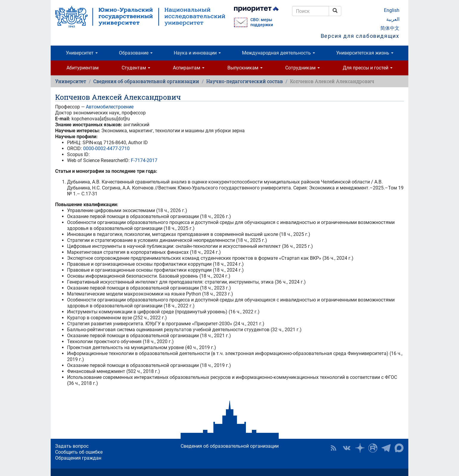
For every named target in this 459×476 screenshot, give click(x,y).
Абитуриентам (83, 68)
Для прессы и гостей (368, 68)
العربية (393, 19)
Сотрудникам (303, 68)
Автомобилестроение (110, 107)
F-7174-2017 (144, 160)
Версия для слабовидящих (360, 36)
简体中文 (390, 28)
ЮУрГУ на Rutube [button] (373, 448)
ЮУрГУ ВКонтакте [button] (347, 448)
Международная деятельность (279, 53)
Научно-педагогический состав (245, 81)
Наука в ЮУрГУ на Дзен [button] (360, 448)
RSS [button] (334, 448)
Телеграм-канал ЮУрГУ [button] (386, 448)
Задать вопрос (72, 446)
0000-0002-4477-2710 (106, 148)
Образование (136, 53)
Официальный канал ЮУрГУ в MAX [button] (399, 448)
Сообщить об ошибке (79, 452)
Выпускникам (245, 68)
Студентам (136, 68)
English (392, 10)
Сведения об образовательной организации (146, 81)
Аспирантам (189, 68)
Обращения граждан (78, 458)
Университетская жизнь (365, 53)
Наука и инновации (197, 53)
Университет (82, 53)
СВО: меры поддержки (262, 22)
